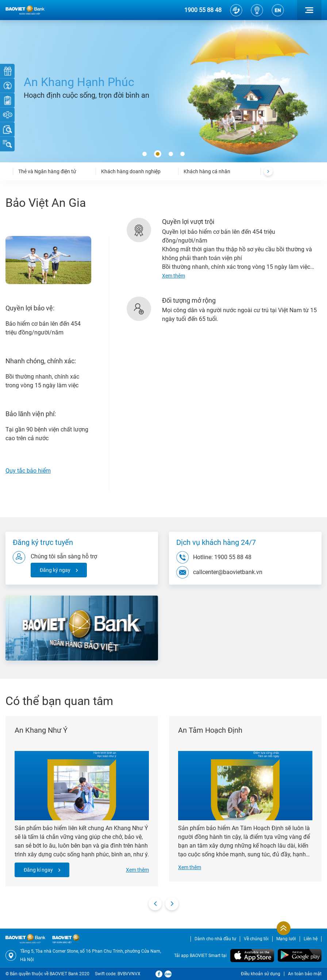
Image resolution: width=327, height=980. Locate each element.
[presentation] (268, 171)
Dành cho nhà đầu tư (215, 939)
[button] (145, 154)
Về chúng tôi (256, 939)
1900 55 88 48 (203, 10)
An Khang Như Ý (41, 730)
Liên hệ (311, 939)
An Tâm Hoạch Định (210, 730)
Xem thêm (137, 870)
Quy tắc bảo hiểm (28, 471)
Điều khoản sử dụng (261, 974)
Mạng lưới (286, 939)
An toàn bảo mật (305, 974)
